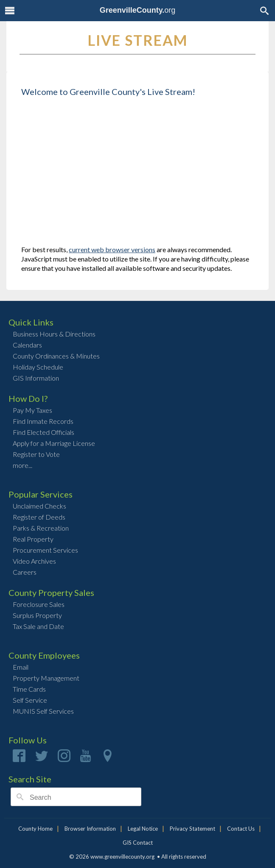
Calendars (27, 345)
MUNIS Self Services (43, 711)
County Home (35, 829)
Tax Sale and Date (38, 626)
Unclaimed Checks (39, 506)
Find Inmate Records (43, 421)
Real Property (33, 539)
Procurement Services (45, 550)
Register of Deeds (39, 517)
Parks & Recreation (41, 528)
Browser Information (90, 829)
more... (22, 465)
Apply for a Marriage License (54, 443)
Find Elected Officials (43, 432)
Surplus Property (37, 615)
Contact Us (241, 829)
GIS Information (36, 378)
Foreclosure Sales (39, 604)
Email (21, 667)
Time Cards (29, 689)
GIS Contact (138, 843)
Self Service (30, 700)
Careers (25, 572)
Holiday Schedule (38, 367)
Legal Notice (143, 829)
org (138, 10)
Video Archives (34, 561)
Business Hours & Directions (54, 334)
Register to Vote (36, 454)
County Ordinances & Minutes (56, 356)
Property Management (46, 678)
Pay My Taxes (32, 410)
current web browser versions (112, 249)
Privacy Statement (192, 829)
